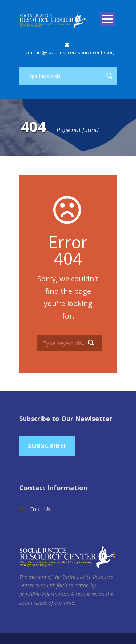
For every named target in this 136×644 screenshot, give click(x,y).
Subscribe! (47, 446)
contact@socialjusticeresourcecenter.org (71, 52)
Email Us (40, 509)
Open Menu (108, 19)
